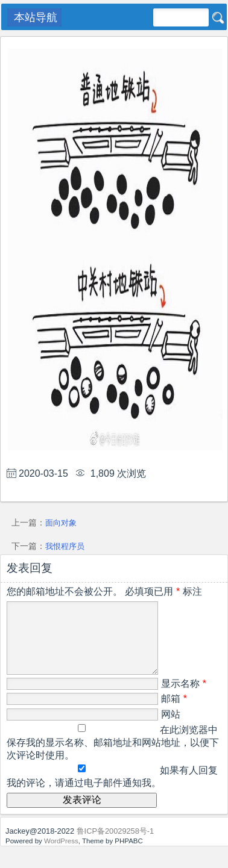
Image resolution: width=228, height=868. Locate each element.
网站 (171, 729)
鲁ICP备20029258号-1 (116, 845)
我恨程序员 (65, 546)
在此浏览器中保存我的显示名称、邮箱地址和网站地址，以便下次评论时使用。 (113, 757)
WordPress (61, 855)
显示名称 (184, 698)
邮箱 (174, 713)
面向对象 (61, 523)
